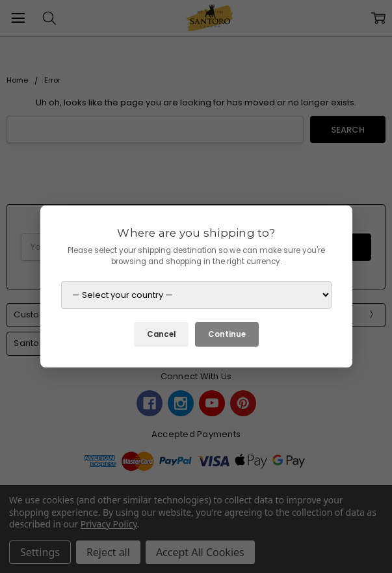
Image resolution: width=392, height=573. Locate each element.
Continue (227, 334)
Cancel (161, 334)
